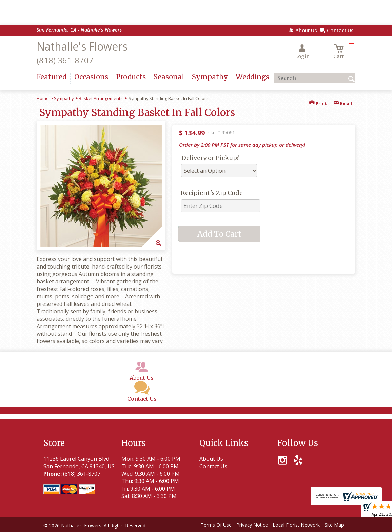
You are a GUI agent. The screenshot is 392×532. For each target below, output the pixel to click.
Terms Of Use (216, 525)
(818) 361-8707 (65, 60)
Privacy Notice (252, 525)
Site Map (334, 525)
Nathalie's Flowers (82, 46)
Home (43, 98)
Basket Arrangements (101, 98)
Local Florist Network (296, 525)
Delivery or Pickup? (211, 158)
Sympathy (64, 98)
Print (318, 103)
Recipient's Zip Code (212, 193)
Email (343, 103)
